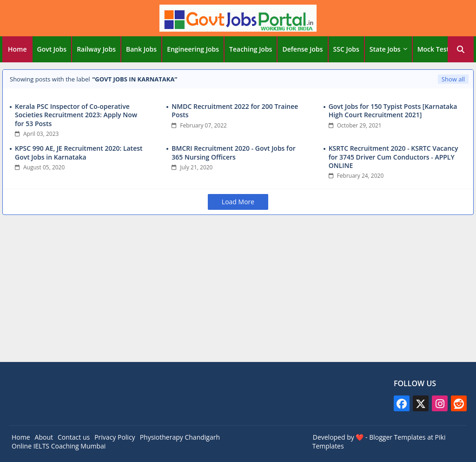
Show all (453, 79)
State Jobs (385, 49)
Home (17, 49)
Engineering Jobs (193, 49)
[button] (461, 49)
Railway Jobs (96, 49)
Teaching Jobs (251, 49)
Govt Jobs (52, 49)
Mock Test (433, 49)
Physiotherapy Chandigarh (180, 437)
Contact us (74, 437)
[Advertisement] (238, 290)
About (44, 437)
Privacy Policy (115, 437)
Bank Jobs (141, 49)
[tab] (17, 49)
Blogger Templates (397, 437)
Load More (238, 202)
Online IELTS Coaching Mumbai (59, 446)
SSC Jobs (346, 49)
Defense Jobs (302, 49)
